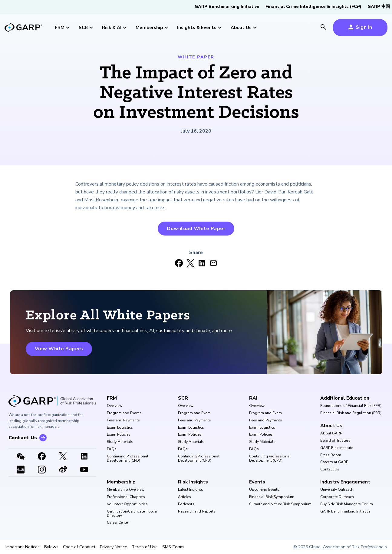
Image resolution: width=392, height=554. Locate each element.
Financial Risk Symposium (272, 497)
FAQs (112, 449)
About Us (331, 426)
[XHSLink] (21, 470)
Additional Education (345, 398)
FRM (112, 398)
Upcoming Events (264, 490)
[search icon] (323, 28)
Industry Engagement (345, 482)
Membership (121, 482)
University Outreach (337, 490)
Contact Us (330, 470)
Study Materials (120, 442)
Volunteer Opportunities (127, 504)
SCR (183, 398)
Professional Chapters (126, 497)
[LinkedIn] (84, 457)
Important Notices (23, 547)
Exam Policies (119, 435)
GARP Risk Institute (337, 448)
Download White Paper (196, 229)
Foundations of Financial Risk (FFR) (351, 406)
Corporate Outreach (337, 497)
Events (257, 482)
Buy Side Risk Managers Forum (347, 504)
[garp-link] (23, 28)
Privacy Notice (114, 547)
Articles (184, 497)
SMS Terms (173, 547)
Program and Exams (124, 413)
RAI (253, 398)
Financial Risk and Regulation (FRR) (351, 413)
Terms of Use (145, 547)
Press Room (331, 455)
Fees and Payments (123, 420)
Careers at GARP (334, 462)
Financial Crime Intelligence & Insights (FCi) (313, 7)
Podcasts (186, 504)
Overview (115, 406)
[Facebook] (42, 457)
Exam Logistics (120, 428)
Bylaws (51, 547)
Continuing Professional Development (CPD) (128, 459)
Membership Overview (126, 490)
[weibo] (63, 470)
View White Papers (59, 349)
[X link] (63, 457)
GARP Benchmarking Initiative (227, 7)
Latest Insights (191, 490)
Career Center (118, 523)
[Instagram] (42, 470)
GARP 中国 (379, 7)
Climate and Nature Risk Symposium (280, 504)
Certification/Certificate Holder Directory (132, 514)
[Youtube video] (84, 470)
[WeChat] (21, 457)
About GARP (331, 434)
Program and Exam (194, 413)
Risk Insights (193, 482)
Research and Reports (197, 512)
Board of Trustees (335, 441)
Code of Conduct (79, 547)
